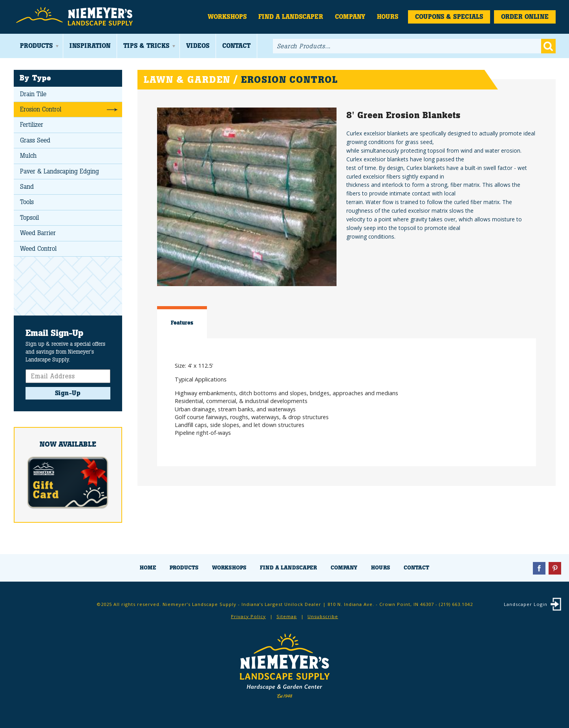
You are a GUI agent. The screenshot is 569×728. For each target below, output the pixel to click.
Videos (198, 46)
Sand (27, 187)
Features (182, 323)
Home (148, 568)
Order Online (525, 17)
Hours (388, 17)
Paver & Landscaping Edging (59, 171)
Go (548, 46)
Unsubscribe (323, 616)
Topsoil (29, 218)
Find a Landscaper (291, 17)
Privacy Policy (248, 616)
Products (36, 46)
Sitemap (287, 616)
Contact (236, 46)
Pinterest (555, 568)
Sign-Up (68, 393)
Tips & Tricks (146, 46)
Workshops (227, 17)
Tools (27, 202)
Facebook (539, 568)
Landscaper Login (526, 604)
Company (350, 17)
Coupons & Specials (449, 17)
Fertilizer (32, 125)
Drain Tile (33, 94)
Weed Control (38, 249)
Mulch (28, 156)
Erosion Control (41, 109)
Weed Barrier (38, 233)
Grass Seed (35, 140)
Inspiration (90, 46)
